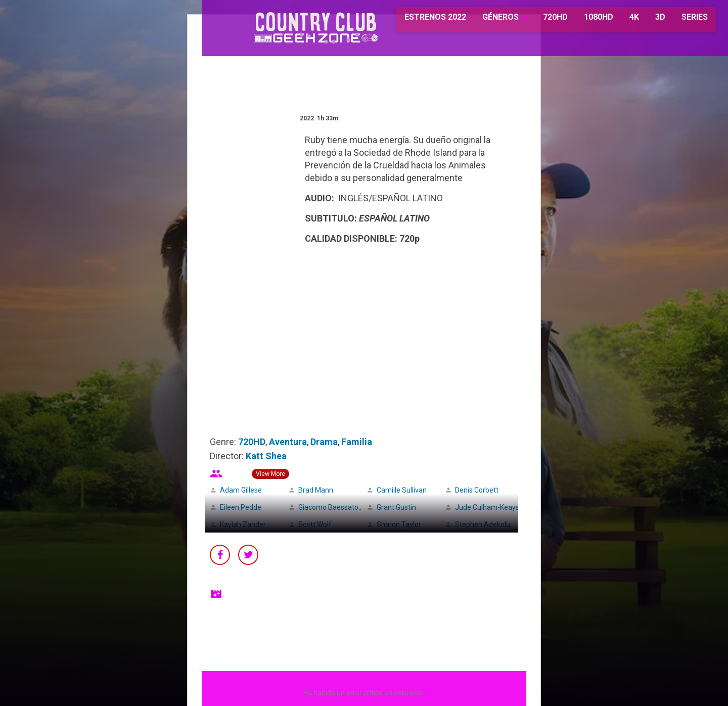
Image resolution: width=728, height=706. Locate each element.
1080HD (583, 20)
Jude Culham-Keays (487, 507)
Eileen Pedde (241, 507)
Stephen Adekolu (483, 524)
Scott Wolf (315, 524)
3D (645, 20)
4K (619, 20)
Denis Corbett (477, 490)
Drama (324, 442)
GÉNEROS (485, 20)
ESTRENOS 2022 (421, 20)
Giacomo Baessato (328, 507)
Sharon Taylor (399, 524)
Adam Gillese (241, 490)
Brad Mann (316, 490)
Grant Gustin (396, 507)
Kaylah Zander (243, 524)
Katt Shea (266, 456)
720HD (540, 20)
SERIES (679, 20)
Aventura (288, 442)
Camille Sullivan (402, 490)
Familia (357, 442)
